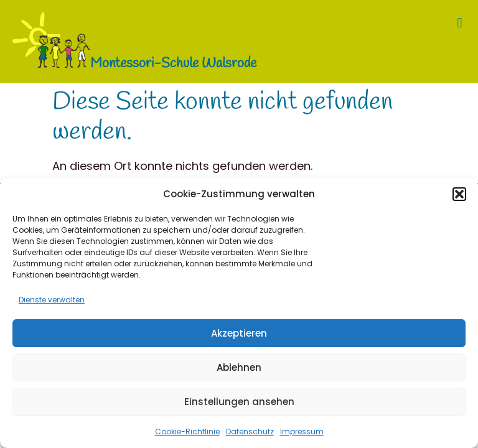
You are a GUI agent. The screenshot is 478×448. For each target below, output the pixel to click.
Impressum (302, 432)
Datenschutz (250, 432)
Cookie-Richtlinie (187, 432)
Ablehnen (239, 367)
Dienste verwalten (52, 300)
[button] (459, 194)
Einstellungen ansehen (239, 402)
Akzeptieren (239, 333)
